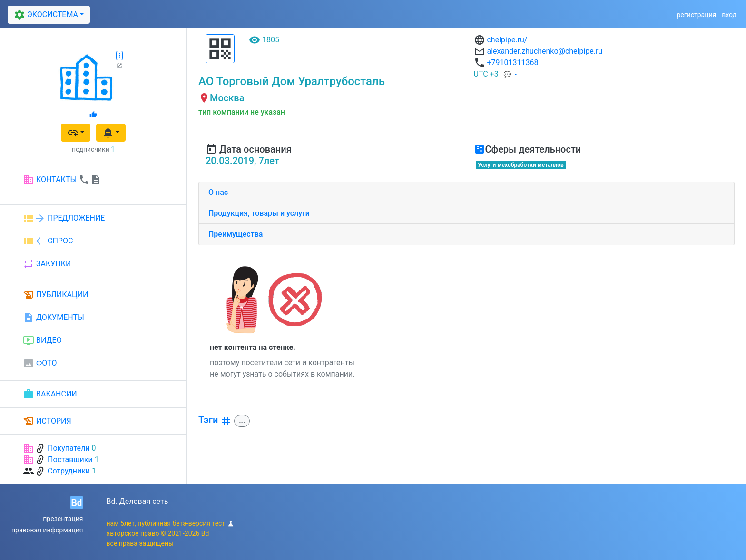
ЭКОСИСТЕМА (45, 14)
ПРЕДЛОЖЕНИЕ (64, 218)
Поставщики (70, 459)
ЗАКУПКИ (47, 264)
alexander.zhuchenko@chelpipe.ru (545, 51)
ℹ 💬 (507, 74)
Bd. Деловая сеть (137, 501)
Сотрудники (69, 471)
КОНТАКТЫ (62, 180)
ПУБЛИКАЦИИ (56, 295)
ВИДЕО (42, 340)
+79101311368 (512, 63)
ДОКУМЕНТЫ (54, 318)
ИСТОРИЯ (47, 421)
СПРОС (48, 241)
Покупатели (69, 448)
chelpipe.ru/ (507, 40)
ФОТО (40, 363)
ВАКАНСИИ (50, 394)
